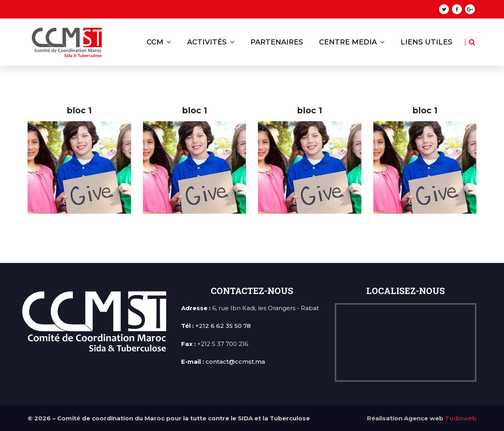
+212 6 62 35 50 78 (223, 326)
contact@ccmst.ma (235, 362)
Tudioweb (461, 418)
